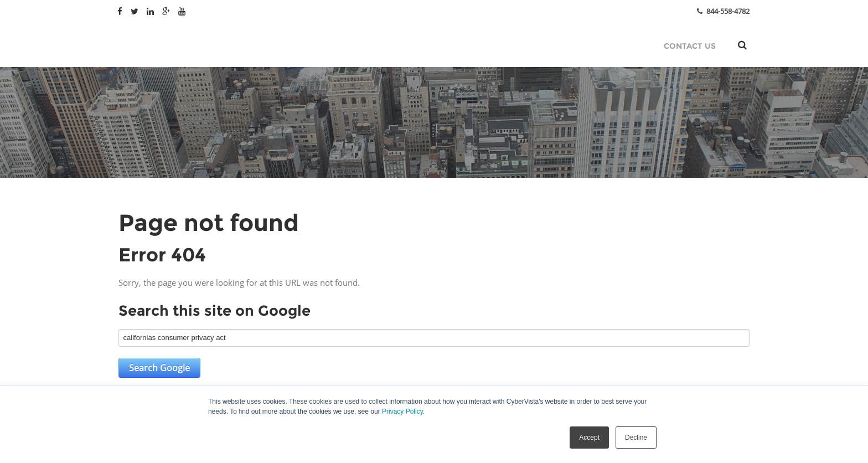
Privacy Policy (402, 411)
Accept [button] (589, 438)
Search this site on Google (215, 311)
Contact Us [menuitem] (690, 46)
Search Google (159, 368)
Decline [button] (636, 438)
